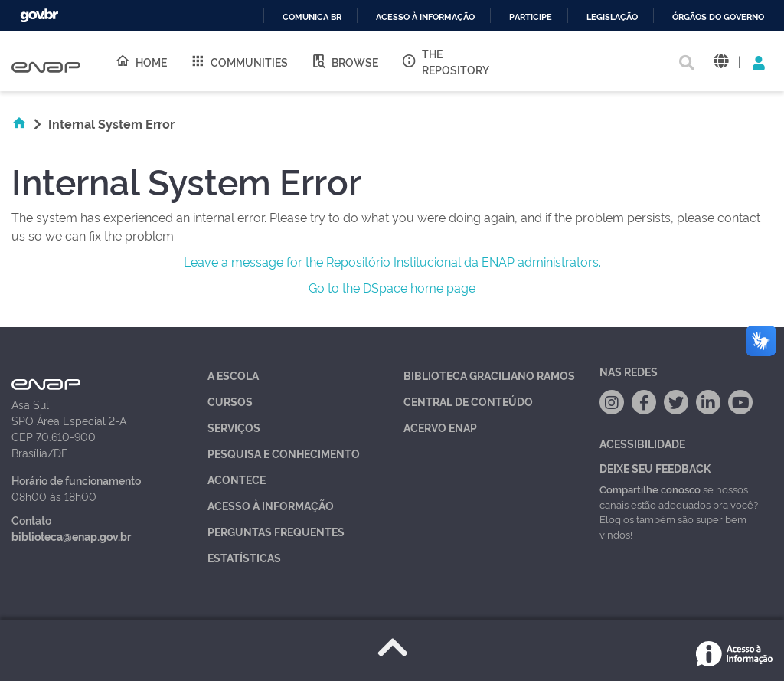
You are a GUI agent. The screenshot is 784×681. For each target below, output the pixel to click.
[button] (721, 62)
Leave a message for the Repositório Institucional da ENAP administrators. (392, 261)
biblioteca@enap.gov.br (71, 536)
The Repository (445, 61)
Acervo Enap (440, 427)
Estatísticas (244, 557)
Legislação (612, 17)
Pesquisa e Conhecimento (284, 453)
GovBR (39, 16)
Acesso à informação (425, 17)
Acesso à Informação (271, 505)
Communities (239, 61)
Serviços (234, 427)
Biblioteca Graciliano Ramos (489, 375)
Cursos (230, 401)
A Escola (233, 375)
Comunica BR (312, 17)
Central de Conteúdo (468, 401)
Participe (531, 17)
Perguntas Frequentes (276, 531)
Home (141, 61)
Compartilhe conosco (650, 489)
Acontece (237, 479)
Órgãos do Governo (718, 17)
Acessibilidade (642, 443)
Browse (345, 61)
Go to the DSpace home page (392, 287)
